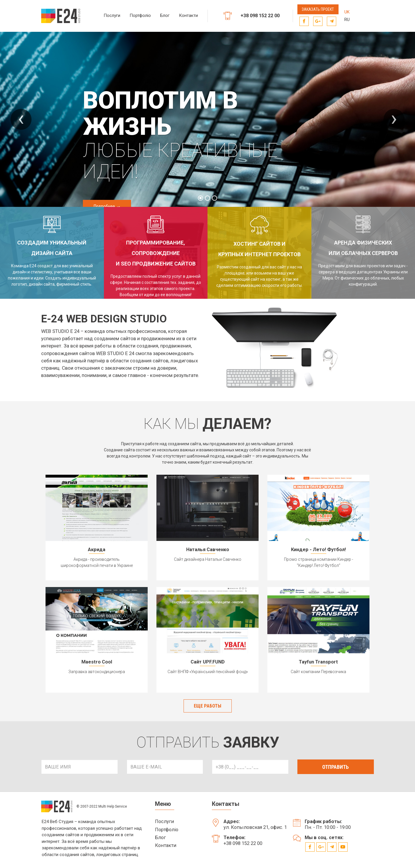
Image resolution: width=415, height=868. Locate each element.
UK (347, 12)
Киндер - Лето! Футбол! (319, 549)
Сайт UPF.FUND (208, 662)
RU (347, 20)
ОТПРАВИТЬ (335, 768)
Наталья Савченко (208, 549)
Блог (165, 15)
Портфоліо (140, 15)
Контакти (188, 15)
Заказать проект (318, 9)
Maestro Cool (97, 662)
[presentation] (21, 119)
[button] (200, 198)
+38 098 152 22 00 (262, 16)
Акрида (97, 549)
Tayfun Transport (319, 662)
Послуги (112, 15)
